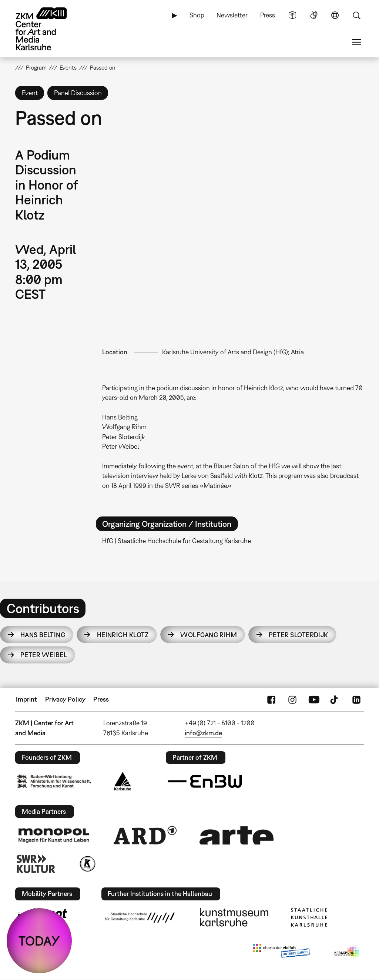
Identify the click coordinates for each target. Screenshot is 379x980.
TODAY (39, 941)
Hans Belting (43, 635)
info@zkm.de (203, 733)
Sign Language (314, 15)
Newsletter (232, 15)
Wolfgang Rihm (209, 635)
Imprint (26, 699)
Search (356, 15)
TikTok (335, 699)
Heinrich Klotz (123, 635)
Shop (197, 15)
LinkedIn (356, 699)
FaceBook (271, 699)
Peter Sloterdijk (298, 635)
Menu (356, 42)
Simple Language (292, 15)
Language (335, 15)
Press (268, 15)
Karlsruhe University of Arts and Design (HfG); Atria (233, 352)
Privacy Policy (65, 699)
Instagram (292, 699)
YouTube (314, 699)
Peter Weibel (44, 655)
